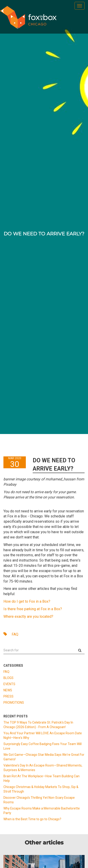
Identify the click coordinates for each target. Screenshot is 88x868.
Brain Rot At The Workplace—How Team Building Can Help (41, 778)
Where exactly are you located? (28, 616)
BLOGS (8, 678)
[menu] (80, 6)
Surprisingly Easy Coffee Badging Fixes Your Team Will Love (43, 746)
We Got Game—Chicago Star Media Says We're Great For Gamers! (44, 757)
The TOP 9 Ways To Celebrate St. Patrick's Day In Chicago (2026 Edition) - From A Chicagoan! (38, 725)
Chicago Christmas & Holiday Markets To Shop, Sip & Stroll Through (41, 789)
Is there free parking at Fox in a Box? (33, 609)
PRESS (8, 696)
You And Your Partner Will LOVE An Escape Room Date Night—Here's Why (43, 735)
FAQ (11, 634)
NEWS (8, 690)
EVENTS (9, 684)
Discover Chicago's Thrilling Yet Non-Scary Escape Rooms (39, 800)
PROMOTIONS (14, 703)
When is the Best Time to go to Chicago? (32, 819)
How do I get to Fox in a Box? (27, 601)
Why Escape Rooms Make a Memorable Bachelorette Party (42, 811)
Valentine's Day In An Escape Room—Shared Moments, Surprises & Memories (43, 768)
